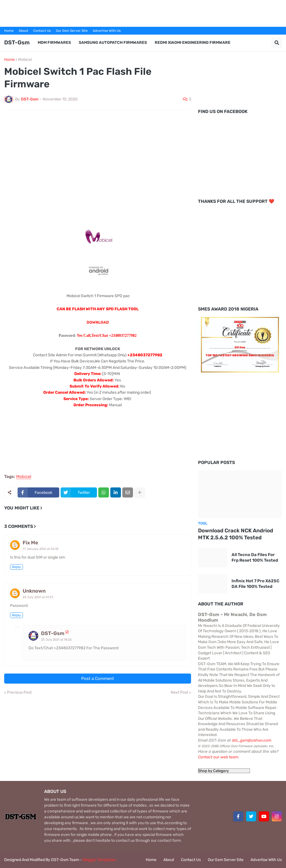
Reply (16, 567)
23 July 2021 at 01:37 (38, 597)
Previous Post (19, 693)
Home (9, 31)
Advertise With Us (107, 31)
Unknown (34, 591)
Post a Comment (98, 679)
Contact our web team (218, 757)
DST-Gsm (17, 42)
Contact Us (42, 31)
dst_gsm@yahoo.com (252, 740)
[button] (277, 43)
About (23, 31)
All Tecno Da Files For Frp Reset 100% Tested (255, 557)
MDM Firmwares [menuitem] (54, 43)
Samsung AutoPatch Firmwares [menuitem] (113, 43)
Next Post (179, 693)
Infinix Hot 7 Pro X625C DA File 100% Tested (255, 584)
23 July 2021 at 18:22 (56, 640)
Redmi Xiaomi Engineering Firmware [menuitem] (193, 43)
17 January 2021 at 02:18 (40, 549)
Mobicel (25, 60)
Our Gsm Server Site (72, 31)
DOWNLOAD (98, 322)
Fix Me (30, 543)
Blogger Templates (99, 860)
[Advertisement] (143, 13)
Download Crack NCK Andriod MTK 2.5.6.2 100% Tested (236, 534)
